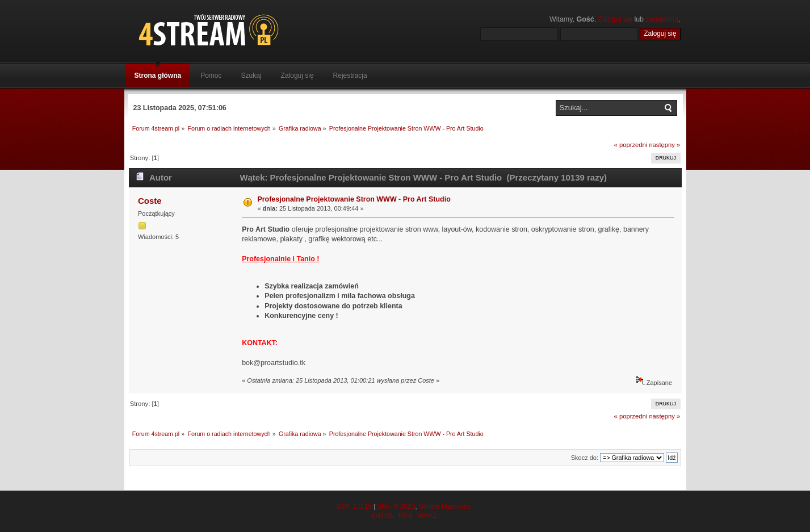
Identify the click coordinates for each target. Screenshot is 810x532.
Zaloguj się (615, 19)
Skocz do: (585, 458)
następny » (664, 145)
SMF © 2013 (396, 506)
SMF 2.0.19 (354, 506)
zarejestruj (662, 19)
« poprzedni (631, 145)
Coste (150, 201)
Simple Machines (445, 506)
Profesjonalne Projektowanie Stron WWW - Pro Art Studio (354, 199)
